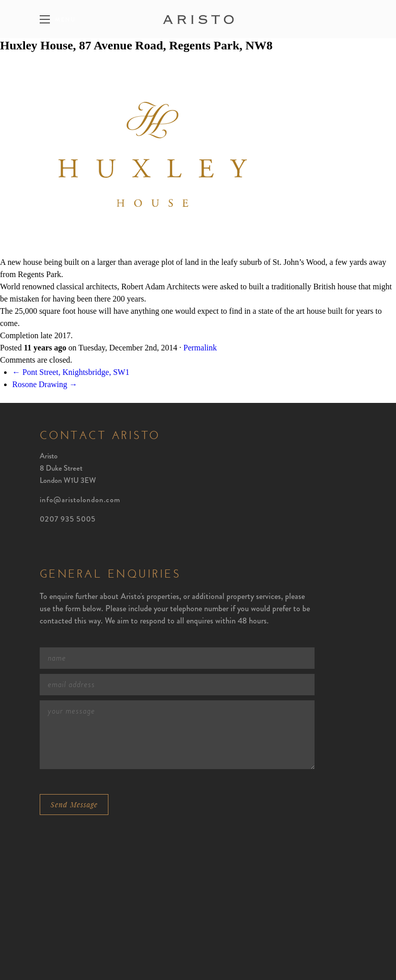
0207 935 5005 (68, 519)
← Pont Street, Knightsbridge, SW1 (71, 372)
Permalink (200, 348)
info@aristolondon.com (80, 500)
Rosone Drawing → (45, 384)
